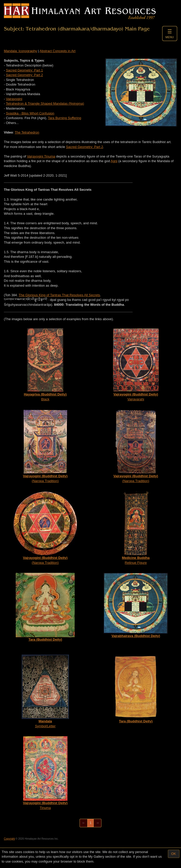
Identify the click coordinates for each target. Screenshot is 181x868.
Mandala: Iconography (20, 51)
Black (45, 364)
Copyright (9, 839)
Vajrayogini (14, 99)
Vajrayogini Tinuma (41, 156)
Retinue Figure (136, 528)
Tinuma (45, 773)
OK (174, 854)
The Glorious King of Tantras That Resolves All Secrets (59, 295)
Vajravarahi (136, 364)
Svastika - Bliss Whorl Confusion (30, 113)
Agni (114, 161)
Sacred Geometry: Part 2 (24, 75)
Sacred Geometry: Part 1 (24, 70)
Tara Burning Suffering (64, 118)
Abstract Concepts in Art (58, 51)
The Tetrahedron (27, 132)
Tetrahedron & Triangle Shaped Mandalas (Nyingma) (45, 104)
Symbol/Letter (45, 691)
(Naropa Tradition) (45, 446)
